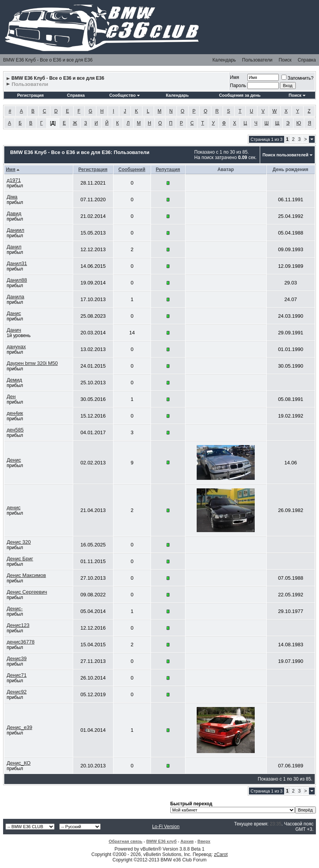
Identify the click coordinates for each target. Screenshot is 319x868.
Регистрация (30, 95)
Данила (15, 297)
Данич (14, 330)
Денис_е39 (19, 727)
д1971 (14, 180)
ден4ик (15, 413)
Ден (11, 396)
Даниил (15, 230)
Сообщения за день (240, 95)
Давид (14, 213)
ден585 (15, 430)
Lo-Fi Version (166, 827)
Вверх (204, 841)
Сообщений (132, 169)
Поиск (285, 60)
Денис (14, 460)
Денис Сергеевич (27, 592)
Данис (14, 313)
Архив (187, 841)
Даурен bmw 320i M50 (32, 363)
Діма (12, 197)
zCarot (221, 854)
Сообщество (124, 95)
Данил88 (17, 280)
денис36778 (21, 642)
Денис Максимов (26, 575)
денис (14, 508)
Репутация (168, 169)
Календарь (224, 60)
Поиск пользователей (286, 155)
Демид (14, 380)
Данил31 (17, 263)
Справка (307, 60)
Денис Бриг (20, 559)
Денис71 (16, 675)
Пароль (238, 86)
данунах (16, 347)
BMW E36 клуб (162, 841)
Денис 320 (19, 542)
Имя (234, 77)
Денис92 (16, 692)
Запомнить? (298, 78)
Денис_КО (19, 763)
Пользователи (257, 60)
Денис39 (16, 658)
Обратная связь (126, 841)
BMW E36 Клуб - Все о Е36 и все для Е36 (48, 60)
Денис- (15, 609)
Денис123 (18, 625)
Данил (14, 247)
